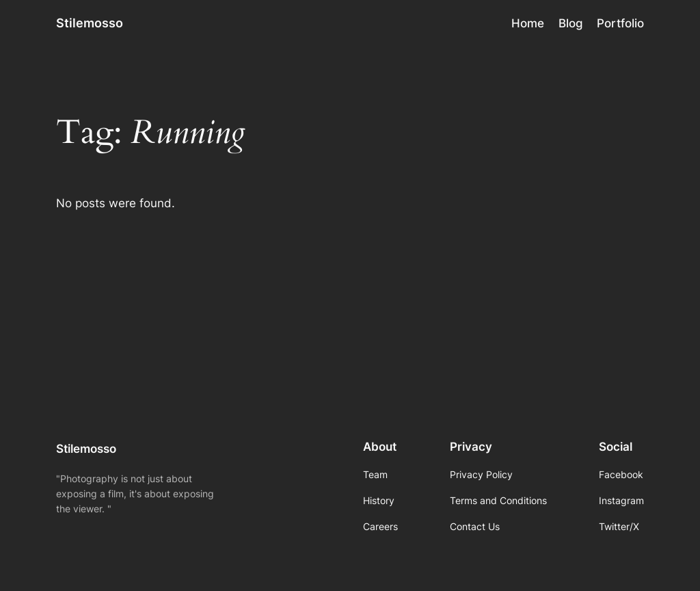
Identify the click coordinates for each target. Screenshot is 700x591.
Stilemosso (90, 23)
